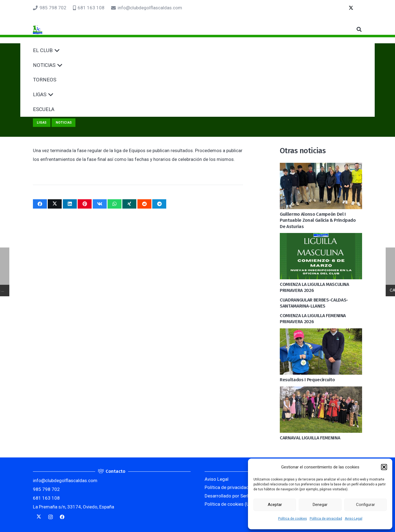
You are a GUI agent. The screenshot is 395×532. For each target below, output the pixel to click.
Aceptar (275, 505)
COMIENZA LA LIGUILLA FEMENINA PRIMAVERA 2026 (313, 319)
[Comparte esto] (40, 204)
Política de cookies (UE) (229, 504)
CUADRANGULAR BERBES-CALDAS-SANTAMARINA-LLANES (314, 303)
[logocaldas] (46, 30)
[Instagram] (51, 517)
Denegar (320, 505)
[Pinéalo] (85, 204)
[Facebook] (62, 517)
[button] (384, 467)
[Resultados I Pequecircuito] (321, 333)
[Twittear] (55, 204)
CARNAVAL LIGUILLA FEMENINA (310, 438)
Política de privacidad (326, 519)
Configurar (366, 505)
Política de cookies (293, 519)
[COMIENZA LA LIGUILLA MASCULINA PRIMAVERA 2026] (321, 237)
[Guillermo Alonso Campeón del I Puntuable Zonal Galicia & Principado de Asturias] (321, 167)
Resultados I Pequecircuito (307, 380)
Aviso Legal (354, 519)
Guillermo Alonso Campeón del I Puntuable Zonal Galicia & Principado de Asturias (318, 220)
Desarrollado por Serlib (228, 496)
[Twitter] (358, 8)
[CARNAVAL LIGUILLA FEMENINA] (321, 391)
